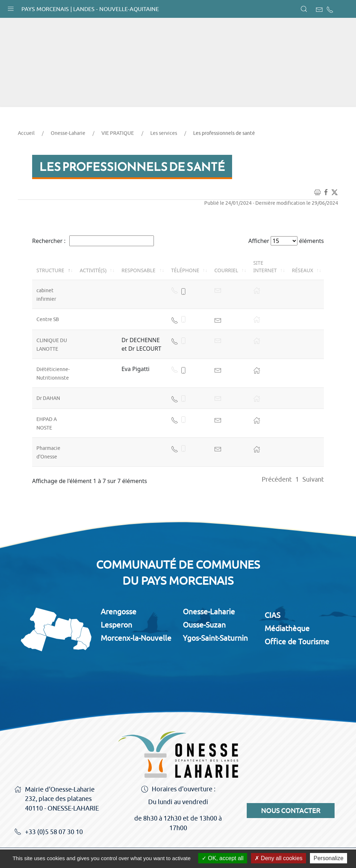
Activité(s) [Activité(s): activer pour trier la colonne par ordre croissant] (93, 270)
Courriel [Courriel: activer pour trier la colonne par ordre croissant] (226, 270)
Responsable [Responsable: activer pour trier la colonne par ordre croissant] (138, 270)
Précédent (277, 479)
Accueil (26, 133)
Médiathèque (287, 628)
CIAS (272, 615)
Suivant (313, 479)
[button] (11, 7)
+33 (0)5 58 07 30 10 (49, 832)
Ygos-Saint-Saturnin (215, 638)
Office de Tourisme (297, 641)
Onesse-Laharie (68, 133)
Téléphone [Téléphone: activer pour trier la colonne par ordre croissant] (185, 270)
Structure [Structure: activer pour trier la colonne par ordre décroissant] (50, 270)
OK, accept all (223, 858)
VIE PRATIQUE (118, 133)
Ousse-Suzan (204, 625)
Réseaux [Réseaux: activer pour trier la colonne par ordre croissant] (303, 270)
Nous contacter (291, 811)
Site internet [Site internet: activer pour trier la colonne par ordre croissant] (265, 267)
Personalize (329, 858)
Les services (164, 133)
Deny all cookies (279, 858)
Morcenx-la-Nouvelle (136, 638)
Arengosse (119, 611)
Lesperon (116, 625)
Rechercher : (93, 241)
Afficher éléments (286, 241)
